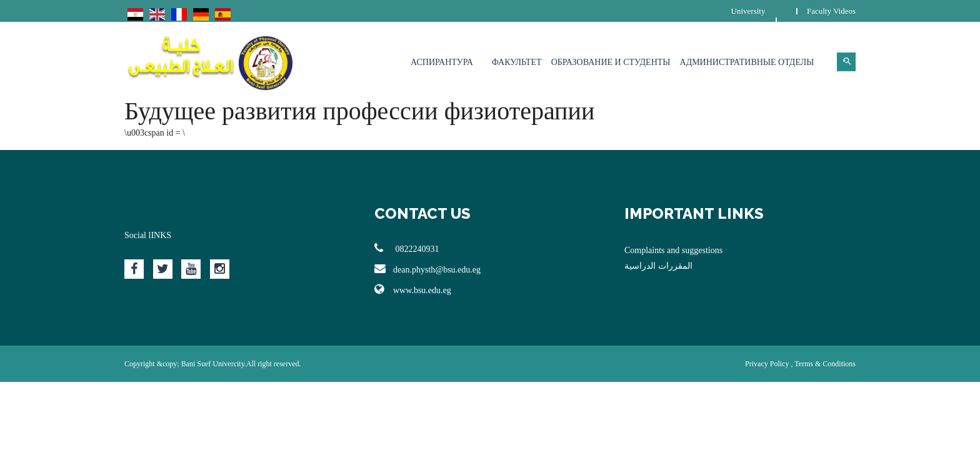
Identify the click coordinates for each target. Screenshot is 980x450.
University (748, 11)
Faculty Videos (831, 11)
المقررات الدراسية (658, 266)
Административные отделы (747, 62)
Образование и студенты (611, 62)
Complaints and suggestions (673, 250)
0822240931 (407, 248)
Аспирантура (442, 62)
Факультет (517, 62)
